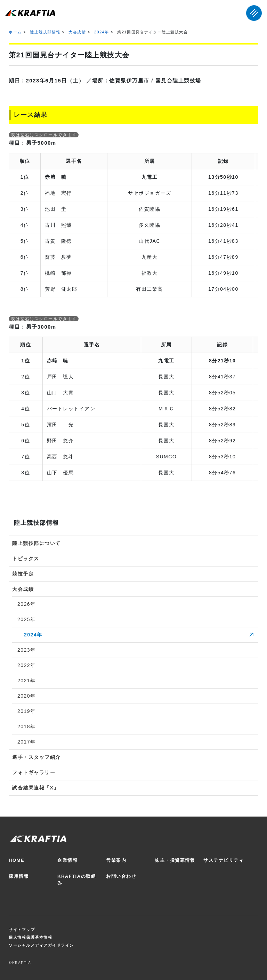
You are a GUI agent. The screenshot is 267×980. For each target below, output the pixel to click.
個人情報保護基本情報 (30, 937)
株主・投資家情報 (175, 860)
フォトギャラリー (34, 772)
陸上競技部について (37, 543)
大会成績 (77, 32)
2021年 (27, 681)
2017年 (27, 742)
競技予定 (23, 574)
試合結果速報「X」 (36, 788)
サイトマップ (22, 930)
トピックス (26, 559)
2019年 (27, 711)
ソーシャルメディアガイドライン (41, 945)
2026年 (27, 604)
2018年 (27, 726)
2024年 (102, 32)
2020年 (27, 696)
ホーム (15, 32)
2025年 (27, 619)
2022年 (27, 665)
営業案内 (116, 860)
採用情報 (19, 876)
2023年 (27, 650)
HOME (17, 860)
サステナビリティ (224, 860)
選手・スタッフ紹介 (37, 757)
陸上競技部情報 (45, 32)
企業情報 (67, 860)
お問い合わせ (121, 876)
